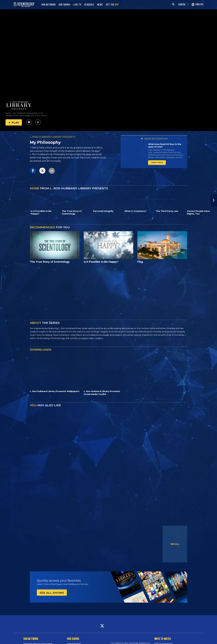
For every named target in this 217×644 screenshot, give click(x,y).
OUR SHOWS (64, 5)
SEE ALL (175, 544)
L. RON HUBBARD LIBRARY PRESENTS (53, 137)
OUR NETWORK (49, 5)
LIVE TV (77, 5)
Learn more (157, 162)
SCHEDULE (89, 5)
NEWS (100, 5)
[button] (214, 200)
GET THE (112, 5)
